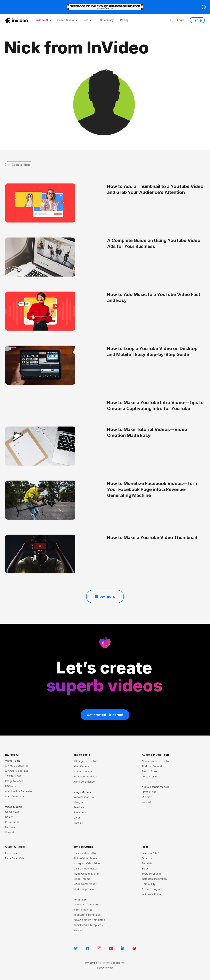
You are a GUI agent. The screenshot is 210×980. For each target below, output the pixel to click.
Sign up (197, 20)
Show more (105, 597)
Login (181, 20)
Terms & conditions (114, 963)
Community (107, 20)
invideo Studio (83, 847)
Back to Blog (19, 165)
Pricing (124, 20)
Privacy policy (93, 963)
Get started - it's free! (105, 715)
